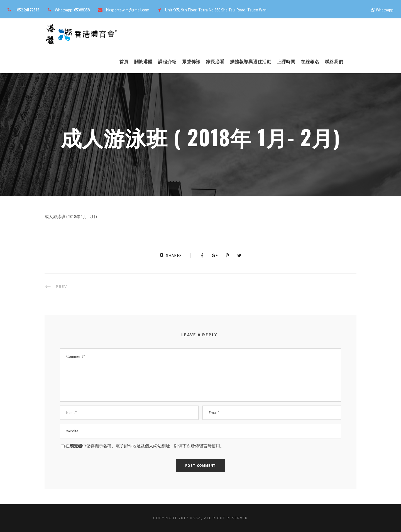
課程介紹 (167, 62)
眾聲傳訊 (191, 62)
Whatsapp (385, 10)
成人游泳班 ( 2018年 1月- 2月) (71, 217)
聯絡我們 (334, 62)
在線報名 (310, 62)
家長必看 (215, 62)
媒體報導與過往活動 (251, 62)
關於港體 (143, 62)
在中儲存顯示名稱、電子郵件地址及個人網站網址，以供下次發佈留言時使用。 (145, 446)
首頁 (124, 62)
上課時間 (286, 62)
